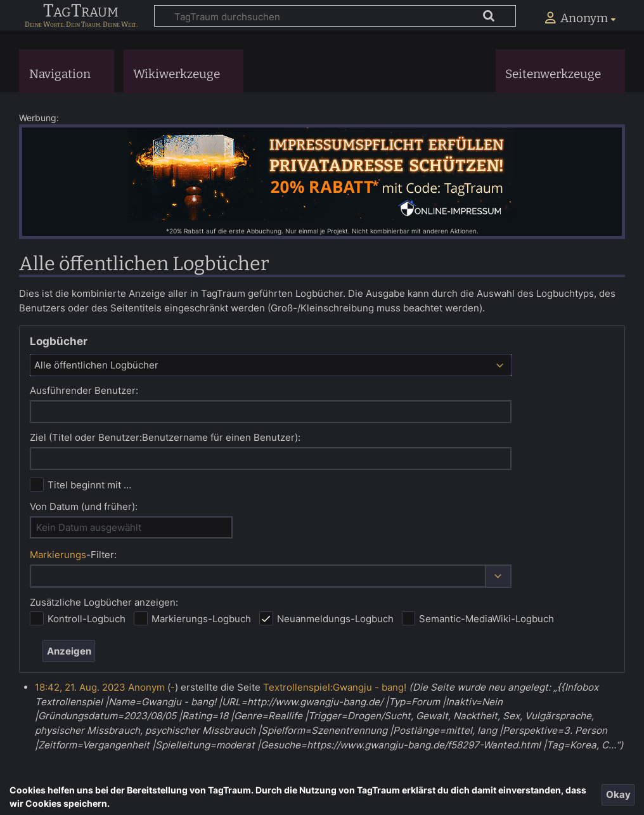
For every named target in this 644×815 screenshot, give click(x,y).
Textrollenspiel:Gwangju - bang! (335, 687)
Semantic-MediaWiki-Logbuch (486, 619)
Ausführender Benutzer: (84, 390)
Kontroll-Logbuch (87, 619)
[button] (498, 576)
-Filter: (73, 555)
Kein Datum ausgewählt (89, 527)
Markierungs (58, 555)
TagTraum (81, 11)
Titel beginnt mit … (89, 485)
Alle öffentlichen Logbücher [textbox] (96, 365)
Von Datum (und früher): (84, 506)
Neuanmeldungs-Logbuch (335, 619)
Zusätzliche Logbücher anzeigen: (104, 602)
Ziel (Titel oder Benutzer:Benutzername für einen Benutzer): (165, 437)
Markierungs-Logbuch (201, 619)
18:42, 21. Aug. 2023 (80, 687)
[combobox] (271, 365)
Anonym (146, 687)
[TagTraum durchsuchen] (335, 16)
